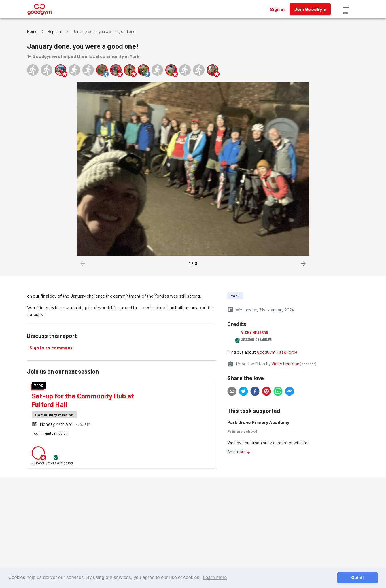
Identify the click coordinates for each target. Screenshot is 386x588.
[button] (346, 9)
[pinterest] (266, 392)
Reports (55, 31)
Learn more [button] (215, 577)
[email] (232, 392)
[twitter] (243, 392)
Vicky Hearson (255, 332)
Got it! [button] (357, 578)
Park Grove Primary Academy (258, 422)
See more (239, 452)
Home (32, 31)
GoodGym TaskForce (277, 352)
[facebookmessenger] (289, 392)
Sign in (277, 9)
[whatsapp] (278, 392)
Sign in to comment (51, 348)
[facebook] (255, 392)
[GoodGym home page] (40, 8)
